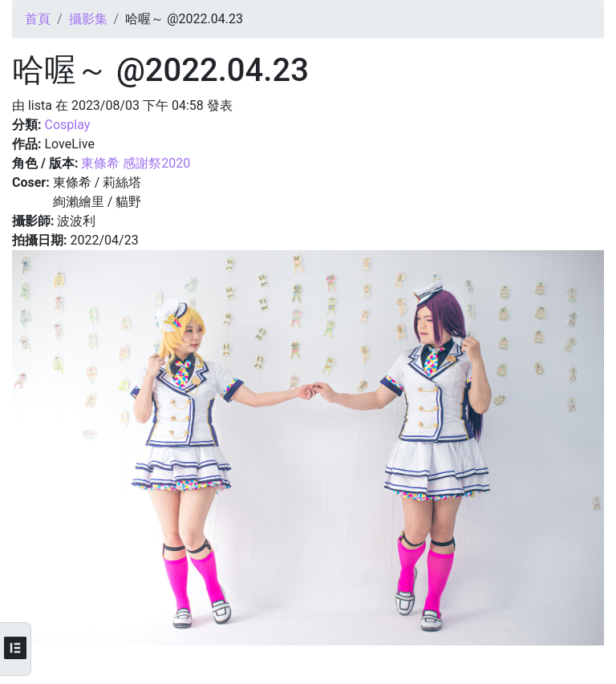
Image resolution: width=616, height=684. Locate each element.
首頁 (38, 19)
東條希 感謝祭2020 (136, 163)
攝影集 (88, 19)
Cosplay (67, 125)
